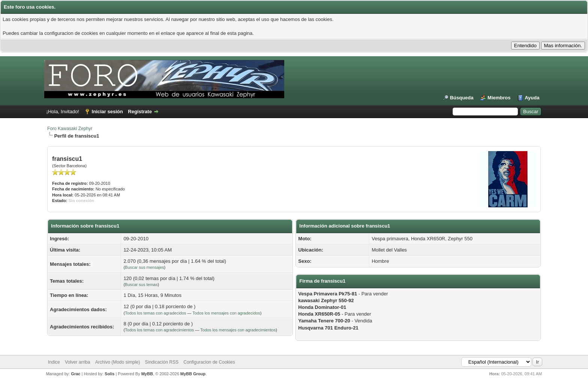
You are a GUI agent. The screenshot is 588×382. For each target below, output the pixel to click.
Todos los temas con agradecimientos (159, 330)
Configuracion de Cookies (209, 362)
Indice (54, 362)
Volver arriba (77, 362)
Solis (109, 374)
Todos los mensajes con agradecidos (226, 313)
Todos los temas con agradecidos (155, 313)
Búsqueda (462, 98)
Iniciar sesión (107, 112)
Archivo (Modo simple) (118, 362)
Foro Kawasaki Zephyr (70, 129)
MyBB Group (193, 374)
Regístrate (140, 112)
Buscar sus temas (141, 285)
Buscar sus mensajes (145, 267)
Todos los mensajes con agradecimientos (238, 330)
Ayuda (532, 98)
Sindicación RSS (162, 362)
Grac (76, 374)
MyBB (147, 374)
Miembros (499, 98)
